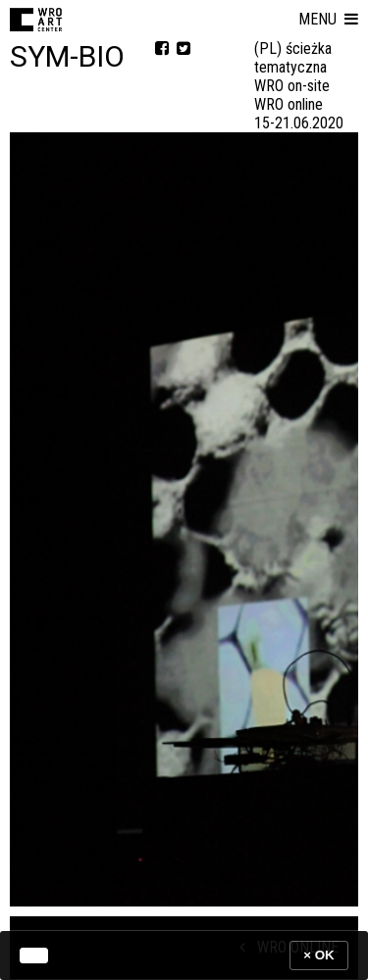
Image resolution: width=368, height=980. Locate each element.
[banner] (184, 955)
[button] (328, 20)
